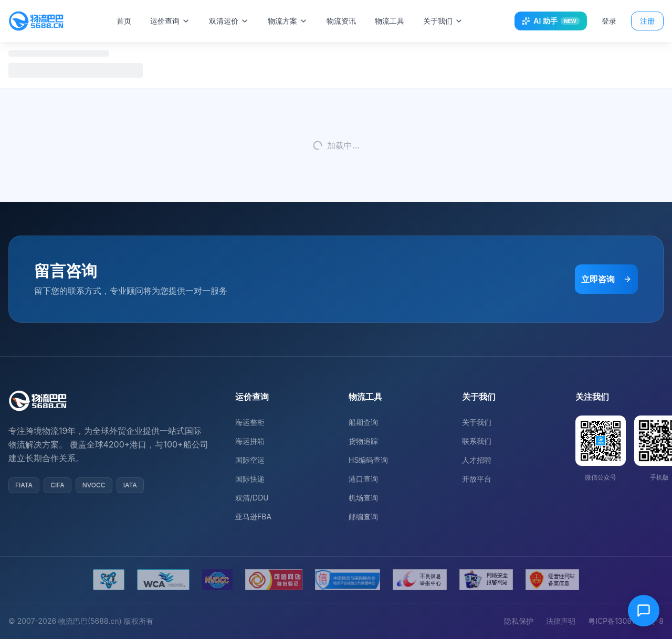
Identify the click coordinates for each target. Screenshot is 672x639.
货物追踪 (363, 441)
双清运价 (230, 21)
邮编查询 (363, 516)
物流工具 (391, 21)
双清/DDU (252, 498)
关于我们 (445, 21)
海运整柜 (250, 422)
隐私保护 (519, 621)
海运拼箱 (250, 441)
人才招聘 (477, 460)
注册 (647, 21)
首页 (125, 21)
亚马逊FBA (253, 516)
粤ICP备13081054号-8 (626, 621)
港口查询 (363, 479)
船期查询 (363, 422)
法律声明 (561, 621)
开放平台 (477, 479)
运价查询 (172, 21)
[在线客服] (644, 611)
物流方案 (289, 21)
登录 (609, 21)
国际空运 (250, 460)
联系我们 (477, 441)
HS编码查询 (368, 460)
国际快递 (250, 479)
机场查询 (363, 498)
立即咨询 (606, 279)
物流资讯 (343, 21)
